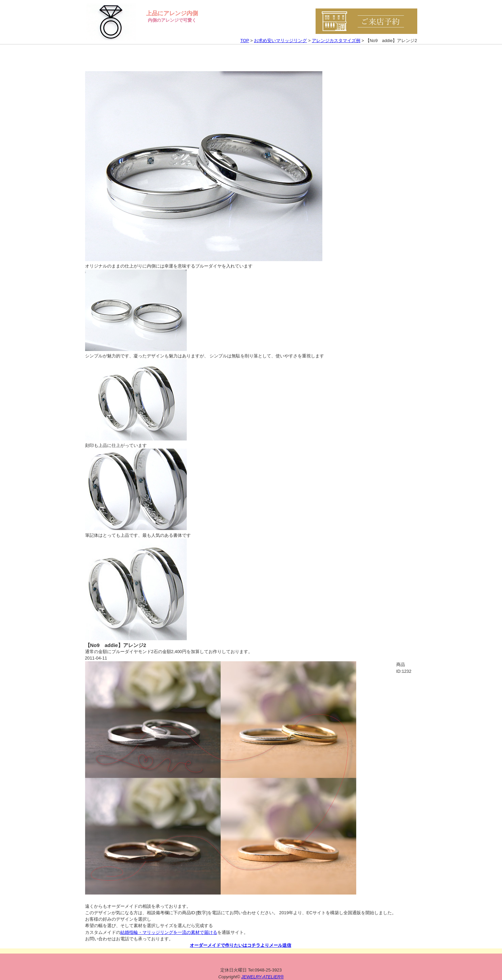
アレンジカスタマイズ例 (336, 41)
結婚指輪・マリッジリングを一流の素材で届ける (169, 932)
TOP (245, 41)
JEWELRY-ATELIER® (263, 977)
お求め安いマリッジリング (280, 41)
